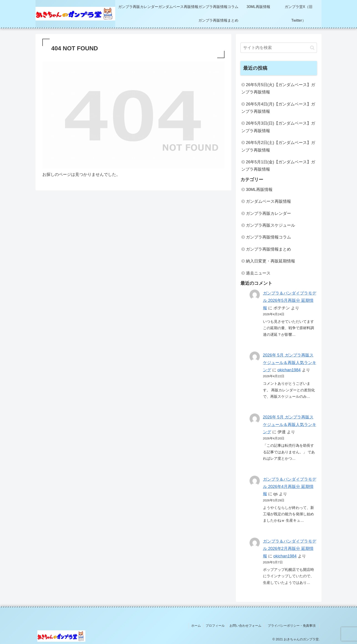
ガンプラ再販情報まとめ (268, 249)
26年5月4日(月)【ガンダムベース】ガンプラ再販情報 (278, 108)
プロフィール (215, 626)
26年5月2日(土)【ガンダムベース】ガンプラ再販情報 (278, 146)
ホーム (196, 626)
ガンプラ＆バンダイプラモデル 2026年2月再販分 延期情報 (290, 549)
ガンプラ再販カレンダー (268, 213)
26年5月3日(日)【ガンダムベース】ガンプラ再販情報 (278, 127)
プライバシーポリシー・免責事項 (293, 626)
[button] (312, 48)
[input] (279, 48)
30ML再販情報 (259, 190)
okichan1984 (289, 370)
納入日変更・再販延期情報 (270, 261)
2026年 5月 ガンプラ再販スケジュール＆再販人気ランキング (290, 363)
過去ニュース (258, 273)
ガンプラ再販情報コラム (268, 237)
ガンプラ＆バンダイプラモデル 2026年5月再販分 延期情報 (290, 301)
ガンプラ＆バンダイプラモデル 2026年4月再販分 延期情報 (290, 487)
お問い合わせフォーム (245, 626)
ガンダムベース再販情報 (268, 201)
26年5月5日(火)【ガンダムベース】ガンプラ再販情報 (278, 88)
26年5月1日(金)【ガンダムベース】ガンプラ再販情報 (278, 166)
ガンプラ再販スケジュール (270, 225)
